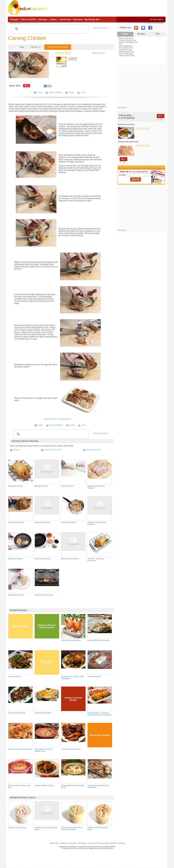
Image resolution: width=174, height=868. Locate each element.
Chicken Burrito (94, 677)
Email (72, 92)
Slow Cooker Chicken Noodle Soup (44, 750)
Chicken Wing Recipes (100, 735)
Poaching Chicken (69, 522)
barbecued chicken (126, 124)
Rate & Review (98, 53)
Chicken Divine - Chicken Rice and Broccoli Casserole (100, 714)
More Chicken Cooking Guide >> (58, 419)
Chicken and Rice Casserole (20, 749)
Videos (53, 19)
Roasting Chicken (16, 486)
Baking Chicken (41, 486)
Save (40, 92)
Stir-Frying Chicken (43, 559)
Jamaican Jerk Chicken (71, 749)
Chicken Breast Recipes (47, 663)
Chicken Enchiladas (43, 713)
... (12, 47)
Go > (161, 116)
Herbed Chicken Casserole (99, 640)
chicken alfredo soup (17, 828)
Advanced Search (101, 28)
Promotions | (83, 843)
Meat (22, 47)
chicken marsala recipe (128, 142)
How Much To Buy (125, 50)
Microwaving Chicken (70, 559)
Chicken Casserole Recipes (73, 699)
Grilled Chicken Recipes (71, 640)
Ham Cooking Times (126, 48)
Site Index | (73, 843)
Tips (157, 34)
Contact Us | (64, 843)
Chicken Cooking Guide (58, 47)
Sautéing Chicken (16, 559)
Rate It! (16, 450)
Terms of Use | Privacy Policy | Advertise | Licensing (106, 843)
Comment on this (93, 450)
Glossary (43, 19)
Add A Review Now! (53, 450)
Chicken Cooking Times (127, 40)
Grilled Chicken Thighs (44, 785)
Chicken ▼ (36, 47)
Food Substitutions (126, 46)
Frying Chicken (67, 486)
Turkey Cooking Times (127, 56)
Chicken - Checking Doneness (96, 560)
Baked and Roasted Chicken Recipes (47, 626)
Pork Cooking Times (126, 54)
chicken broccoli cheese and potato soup (72, 828)
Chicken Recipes (20, 626)
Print (83, 92)
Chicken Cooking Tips (44, 595)
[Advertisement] (107, 9)
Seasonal (78, 19)
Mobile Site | (54, 843)
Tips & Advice (28, 19)
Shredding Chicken (16, 595)
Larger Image (15, 53)
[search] (50, 29)
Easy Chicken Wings (17, 713)
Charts (125, 34)
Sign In (160, 19)
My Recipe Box (92, 19)
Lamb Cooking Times (126, 52)
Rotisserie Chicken (16, 522)
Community (65, 19)
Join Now (153, 19)
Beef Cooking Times (126, 38)
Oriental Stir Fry (15, 677)
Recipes (14, 19)
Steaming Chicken (42, 522)
